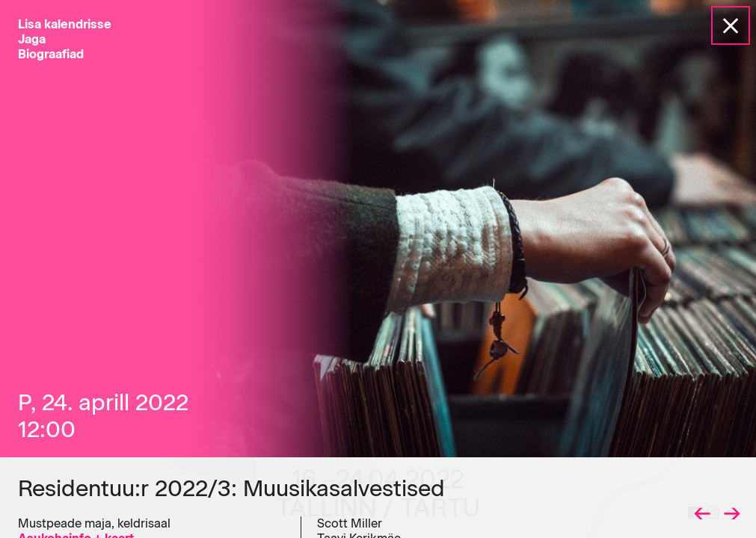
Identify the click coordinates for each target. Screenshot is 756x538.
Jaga (32, 39)
